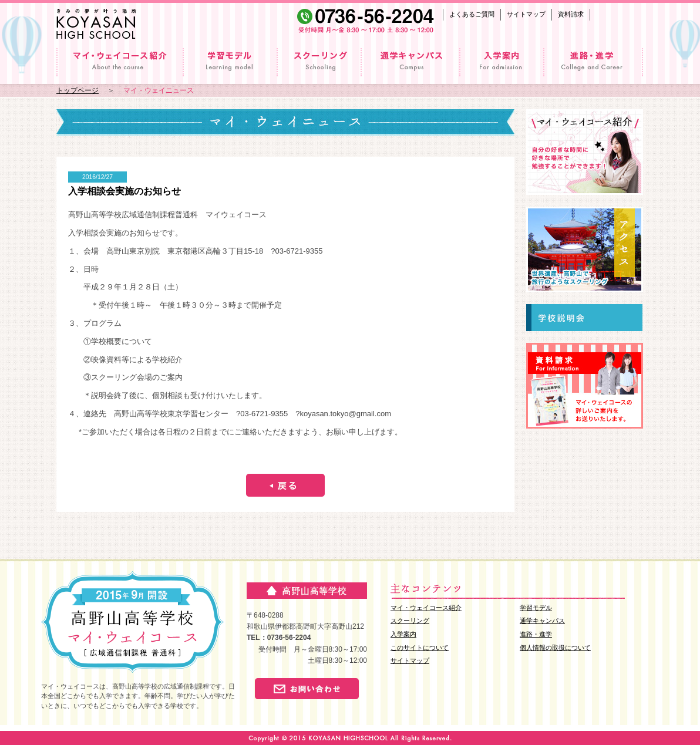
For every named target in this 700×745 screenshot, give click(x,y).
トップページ (78, 90)
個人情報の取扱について (555, 648)
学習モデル (536, 608)
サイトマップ (526, 14)
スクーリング (410, 621)
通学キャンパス (542, 621)
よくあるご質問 (472, 14)
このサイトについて (420, 648)
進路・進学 (536, 634)
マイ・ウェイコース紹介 (426, 608)
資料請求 (571, 14)
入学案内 (403, 634)
